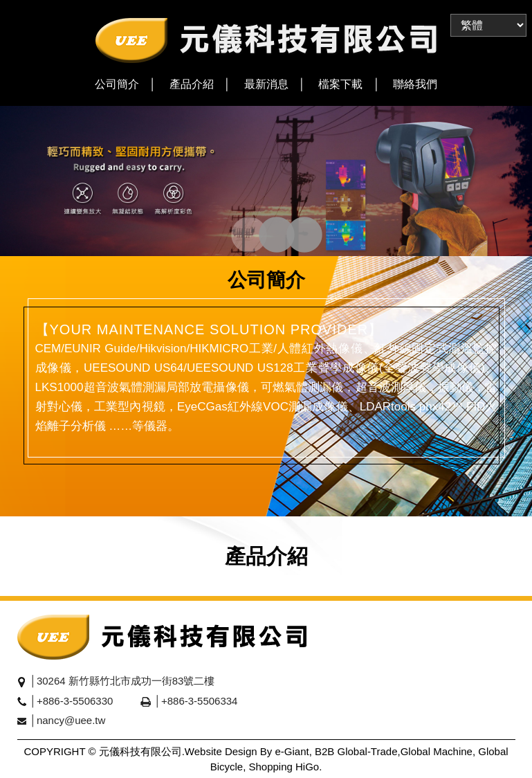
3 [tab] (291, 236)
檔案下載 (340, 84)
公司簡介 (117, 84)
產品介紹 (192, 84)
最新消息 (266, 84)
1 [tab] (236, 236)
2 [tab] (263, 236)
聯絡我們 (415, 84)
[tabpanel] (266, 181)
